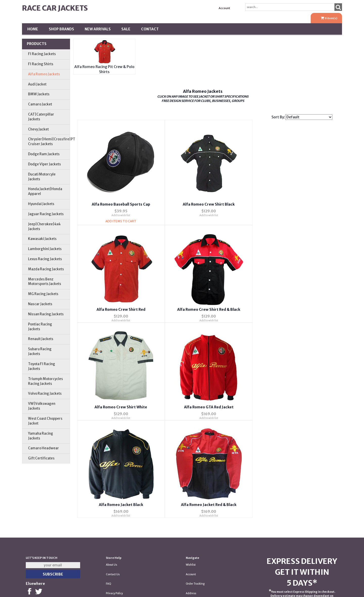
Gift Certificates (41, 458)
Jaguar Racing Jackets (46, 214)
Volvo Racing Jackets (45, 394)
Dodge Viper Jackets (44, 164)
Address (191, 530)
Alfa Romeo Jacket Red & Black (205, 406)
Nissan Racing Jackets (46, 314)
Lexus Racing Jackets (45, 259)
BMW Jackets (39, 94)
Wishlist (191, 502)
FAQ (109, 521)
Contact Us (113, 511)
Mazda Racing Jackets (46, 269)
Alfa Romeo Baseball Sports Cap (119, 204)
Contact (150, 29)
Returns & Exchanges (119, 549)
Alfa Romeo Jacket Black (119, 406)
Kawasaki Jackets (42, 239)
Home (33, 29)
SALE (126, 29)
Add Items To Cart (120, 221)
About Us (111, 502)
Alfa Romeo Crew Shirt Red (290, 204)
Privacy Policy (114, 530)
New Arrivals (98, 29)
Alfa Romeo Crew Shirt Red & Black (119, 309)
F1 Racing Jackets (42, 54)
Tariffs (190, 549)
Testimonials (114, 540)
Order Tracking (195, 521)
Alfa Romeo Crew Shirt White (204, 309)
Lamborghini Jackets (45, 249)
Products (37, 44)
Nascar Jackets (40, 304)
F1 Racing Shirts (41, 64)
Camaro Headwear (43, 448)
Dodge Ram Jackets (44, 154)
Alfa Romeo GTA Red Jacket (289, 309)
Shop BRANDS (61, 29)
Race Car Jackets (55, 8)
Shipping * (192, 540)
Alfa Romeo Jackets (44, 74)
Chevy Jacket (38, 129)
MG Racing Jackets (43, 294)
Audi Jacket (37, 84)
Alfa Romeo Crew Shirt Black (205, 204)
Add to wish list (120, 215)
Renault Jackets (41, 339)
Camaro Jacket (40, 104)
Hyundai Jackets (41, 204)
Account (224, 8)
